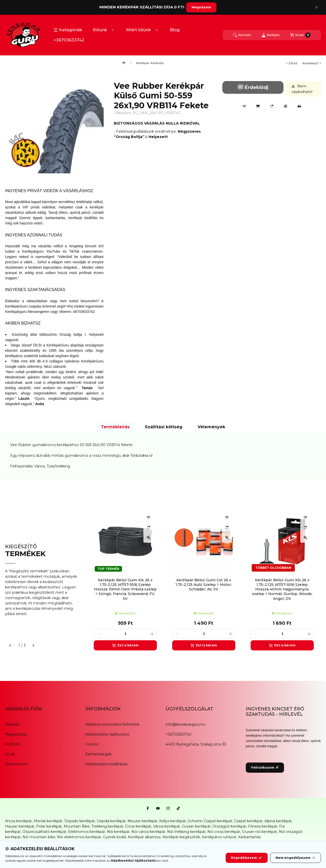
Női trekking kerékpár (186, 832)
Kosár (10, 754)
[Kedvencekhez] (244, 106)
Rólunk (100, 30)
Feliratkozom (265, 767)
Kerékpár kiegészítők (181, 837)
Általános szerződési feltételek (112, 724)
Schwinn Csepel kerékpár (210, 821)
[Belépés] (270, 35)
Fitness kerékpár (263, 826)
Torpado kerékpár (80, 821)
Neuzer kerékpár (142, 821)
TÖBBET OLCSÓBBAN (273, 568)
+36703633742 (69, 40)
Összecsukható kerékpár (44, 832)
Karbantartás (249, 837)
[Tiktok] (178, 808)
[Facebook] (148, 808)
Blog (175, 30)
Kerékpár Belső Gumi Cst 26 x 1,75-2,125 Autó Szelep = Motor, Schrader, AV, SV (204, 585)
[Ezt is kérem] (125, 645)
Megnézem (201, 7)
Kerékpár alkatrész (144, 837)
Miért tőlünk (139, 30)
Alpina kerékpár (278, 821)
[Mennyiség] (125, 634)
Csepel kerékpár (248, 821)
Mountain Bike (77, 826)
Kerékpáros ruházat (219, 837)
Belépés (12, 724)
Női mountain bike (39, 837)
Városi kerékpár (167, 826)
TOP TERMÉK (108, 569)
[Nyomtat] (299, 106)
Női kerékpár (118, 832)
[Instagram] (168, 808)
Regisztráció (16, 734)
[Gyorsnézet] (148, 538)
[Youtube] (158, 808)
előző (292, 63)
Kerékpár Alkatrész (150, 63)
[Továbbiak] (113, 30)
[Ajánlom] (258, 106)
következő (312, 63)
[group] (205, 580)
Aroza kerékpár (18, 821)
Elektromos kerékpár (87, 832)
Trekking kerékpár (107, 826)
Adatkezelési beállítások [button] (106, 764)
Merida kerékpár (48, 821)
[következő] (33, 645)
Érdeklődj (253, 87)
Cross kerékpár (138, 826)
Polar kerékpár (49, 826)
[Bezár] (316, 7)
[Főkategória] (124, 63)
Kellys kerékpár (173, 821)
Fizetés (92, 744)
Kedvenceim (16, 764)
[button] (68, 30)
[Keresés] (242, 35)
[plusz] (152, 634)
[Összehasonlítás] (272, 106)
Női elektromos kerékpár (79, 837)
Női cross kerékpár (224, 832)
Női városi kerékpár (148, 832)
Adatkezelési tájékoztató (107, 734)
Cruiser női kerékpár (260, 832)
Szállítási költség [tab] (164, 427)
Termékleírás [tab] (115, 427)
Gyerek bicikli (114, 837)
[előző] (10, 645)
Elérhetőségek (98, 754)
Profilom (13, 744)
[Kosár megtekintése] (300, 35)
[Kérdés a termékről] (286, 106)
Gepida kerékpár (111, 821)
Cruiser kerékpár (196, 826)
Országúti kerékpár (229, 826)
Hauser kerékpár (20, 826)
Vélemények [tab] (211, 427)
